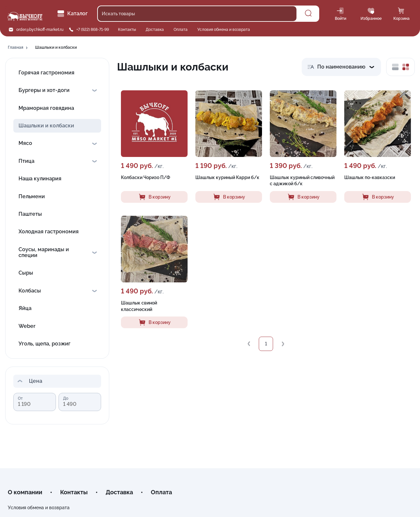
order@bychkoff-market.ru (40, 30)
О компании (25, 492)
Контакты (127, 30)
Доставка (155, 30)
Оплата (181, 30)
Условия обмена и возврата (224, 30)
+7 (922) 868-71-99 (93, 30)
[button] (18, 48)
